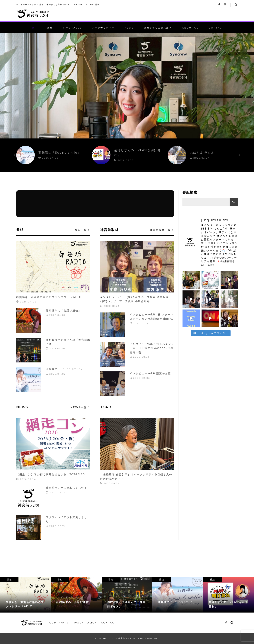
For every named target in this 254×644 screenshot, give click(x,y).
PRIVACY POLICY (83, 623)
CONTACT (216, 28)
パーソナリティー (103, 28)
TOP (33, 28)
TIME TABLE (72, 28)
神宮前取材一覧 (160, 230)
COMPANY (57, 623)
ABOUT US (190, 28)
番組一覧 (81, 230)
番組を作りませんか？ (158, 28)
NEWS (129, 28)
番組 (50, 28)
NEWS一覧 (78, 407)
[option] (127, 86)
